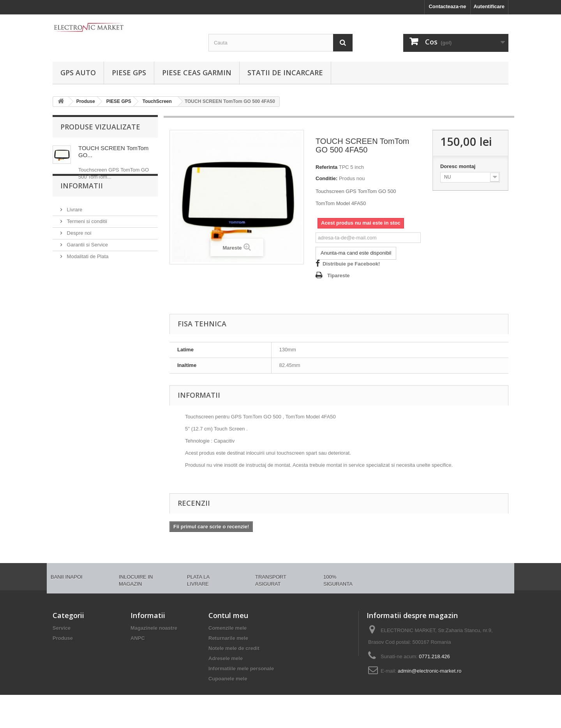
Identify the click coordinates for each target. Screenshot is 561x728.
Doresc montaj (459, 166)
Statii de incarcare (285, 73)
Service (62, 628)
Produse (63, 638)
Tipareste (339, 275)
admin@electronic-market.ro (430, 671)
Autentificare (489, 6)
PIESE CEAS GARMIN (197, 73)
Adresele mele (226, 658)
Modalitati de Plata (87, 277)
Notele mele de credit (234, 648)
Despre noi (78, 254)
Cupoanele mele (228, 679)
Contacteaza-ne (447, 6)
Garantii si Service (87, 265)
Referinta (326, 167)
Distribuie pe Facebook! (351, 264)
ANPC (138, 638)
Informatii (82, 209)
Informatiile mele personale (241, 669)
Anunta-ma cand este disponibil (356, 253)
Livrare (74, 230)
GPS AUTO (78, 73)
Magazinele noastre (154, 628)
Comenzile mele (228, 628)
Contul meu (228, 615)
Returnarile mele (228, 638)
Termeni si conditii (86, 242)
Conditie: (326, 178)
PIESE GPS (129, 73)
